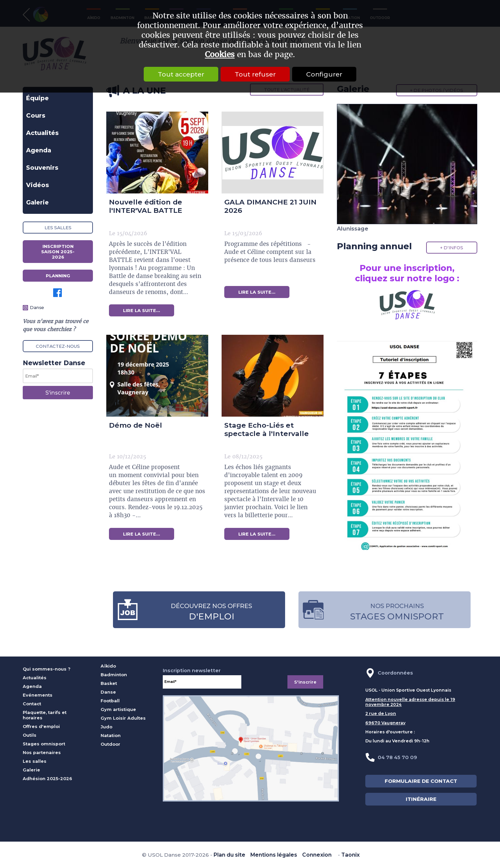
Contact (32, 704)
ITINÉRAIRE (421, 799)
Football (110, 701)
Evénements (38, 695)
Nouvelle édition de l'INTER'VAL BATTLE (146, 206)
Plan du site (229, 855)
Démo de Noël (136, 425)
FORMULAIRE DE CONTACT (421, 781)
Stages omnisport (44, 744)
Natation (111, 735)
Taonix (350, 855)
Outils (30, 735)
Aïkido (108, 666)
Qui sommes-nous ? (47, 669)
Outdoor (110, 744)
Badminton (114, 675)
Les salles (58, 228)
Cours (36, 115)
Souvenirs (42, 168)
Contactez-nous (58, 346)
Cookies (220, 55)
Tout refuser (255, 74)
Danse (37, 307)
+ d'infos (452, 248)
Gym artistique (118, 709)
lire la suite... (142, 310)
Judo (106, 727)
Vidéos (38, 185)
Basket (109, 683)
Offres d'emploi (41, 726)
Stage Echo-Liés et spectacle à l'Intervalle (267, 429)
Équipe (37, 98)
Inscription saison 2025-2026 (58, 252)
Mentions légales (274, 855)
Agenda (39, 150)
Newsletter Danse (54, 363)
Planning (58, 276)
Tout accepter (181, 74)
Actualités (42, 133)
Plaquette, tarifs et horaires (45, 715)
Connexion (317, 855)
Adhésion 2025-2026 (47, 778)
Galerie (37, 202)
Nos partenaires (42, 752)
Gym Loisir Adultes (123, 718)
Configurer (324, 74)
